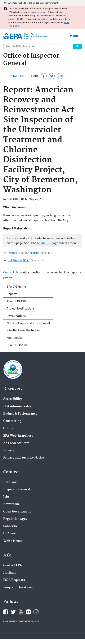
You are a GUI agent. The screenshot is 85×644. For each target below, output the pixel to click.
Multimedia (14, 338)
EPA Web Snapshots (18, 436)
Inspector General (17, 490)
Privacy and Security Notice (24, 458)
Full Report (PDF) (19, 260)
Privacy (9, 450)
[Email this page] (60, 76)
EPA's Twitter (13, 612)
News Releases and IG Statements (29, 323)
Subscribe (11, 526)
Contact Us (15, 76)
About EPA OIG (16, 301)
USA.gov (9, 534)
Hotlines (10, 573)
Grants (8, 428)
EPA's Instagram (36, 612)
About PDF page (48, 243)
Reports (12, 294)
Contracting (12, 421)
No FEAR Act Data (16, 443)
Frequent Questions (18, 588)
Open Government (17, 512)
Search (78, 46)
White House (13, 541)
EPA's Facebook (6, 612)
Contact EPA (13, 565)
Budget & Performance (20, 414)
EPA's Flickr (29, 612)
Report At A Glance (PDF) (24, 253)
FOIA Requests (14, 580)
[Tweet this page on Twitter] (52, 76)
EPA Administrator (17, 406)
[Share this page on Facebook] (44, 76)
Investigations (16, 316)
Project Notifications (21, 308)
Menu (74, 36)
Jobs (6, 497)
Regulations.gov (15, 519)
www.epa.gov (40, 12)
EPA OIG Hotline (17, 345)
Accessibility (13, 399)
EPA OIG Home (16, 286)
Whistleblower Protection (24, 330)
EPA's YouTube (21, 612)
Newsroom (11, 504)
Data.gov (10, 482)
